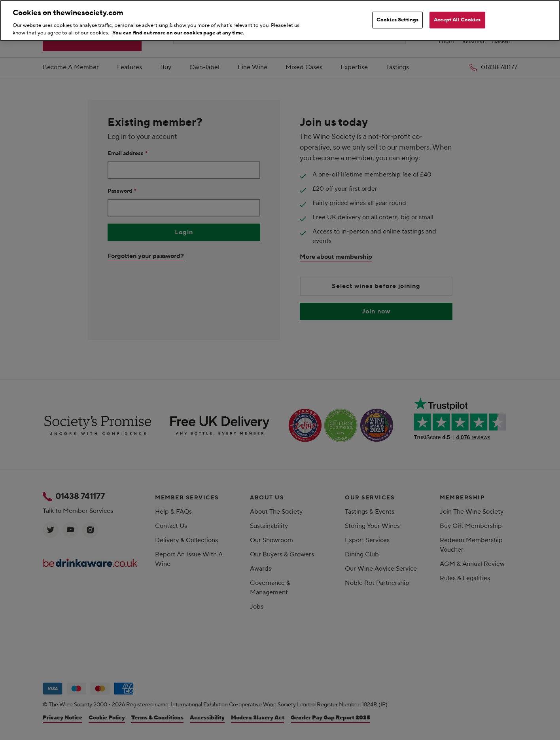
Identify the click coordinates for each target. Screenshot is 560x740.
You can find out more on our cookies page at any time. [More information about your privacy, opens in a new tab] (178, 33)
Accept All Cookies (457, 20)
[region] (280, 21)
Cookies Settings (397, 20)
